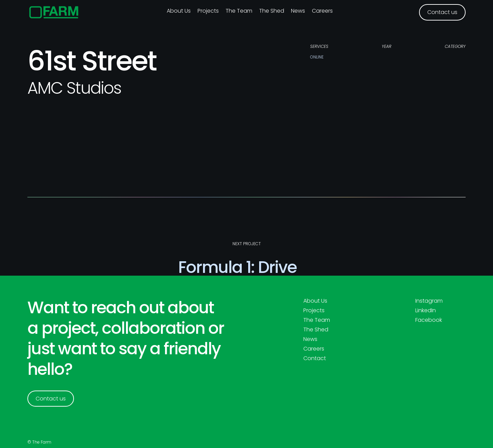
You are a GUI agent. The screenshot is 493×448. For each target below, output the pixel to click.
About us (179, 11)
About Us (315, 301)
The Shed (272, 11)
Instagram (429, 301)
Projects (208, 11)
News (298, 11)
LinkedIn (426, 311)
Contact (315, 358)
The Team (239, 11)
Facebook (429, 320)
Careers (322, 11)
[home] (54, 12)
